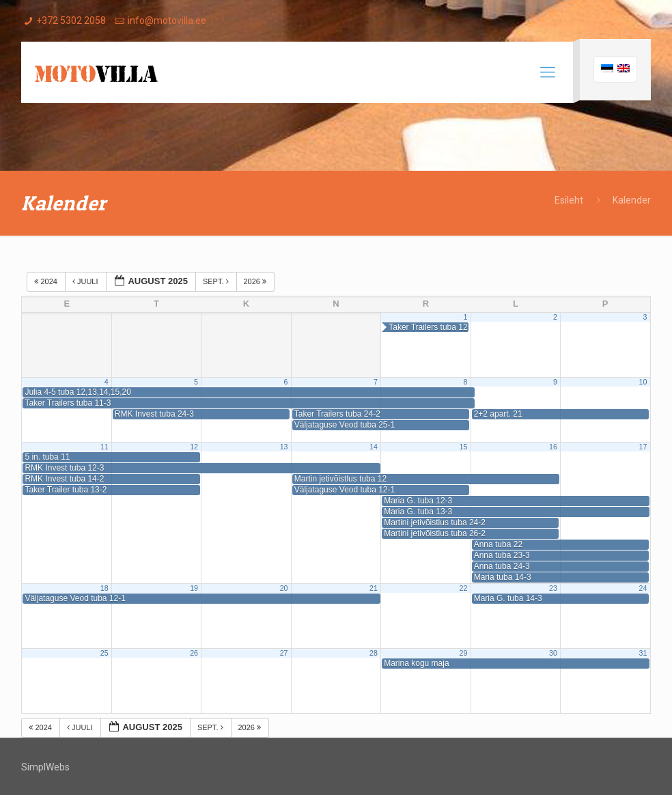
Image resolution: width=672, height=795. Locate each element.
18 (104, 588)
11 (104, 447)
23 (553, 588)
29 (464, 653)
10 (643, 382)
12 (194, 447)
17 (643, 447)
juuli (86, 281)
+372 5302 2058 (71, 20)
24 (643, 588)
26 (194, 653)
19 (194, 588)
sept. (217, 281)
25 (104, 653)
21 (374, 588)
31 (643, 653)
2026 (256, 281)
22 (464, 588)
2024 (47, 281)
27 (284, 653)
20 (284, 588)
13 (284, 447)
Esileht (569, 200)
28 (374, 653)
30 (553, 653)
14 (374, 447)
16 (553, 447)
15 (464, 447)
